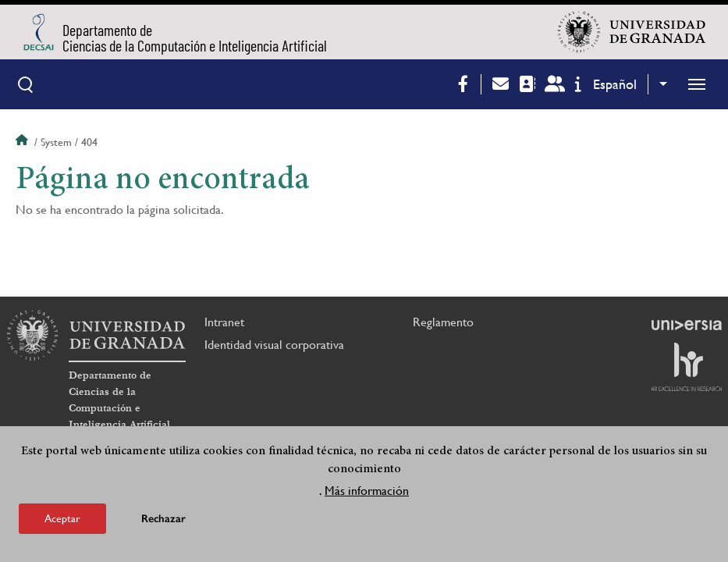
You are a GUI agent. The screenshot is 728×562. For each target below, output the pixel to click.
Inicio (23, 142)
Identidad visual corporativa (274, 345)
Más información (367, 491)
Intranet (224, 322)
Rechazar (163, 519)
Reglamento (443, 322)
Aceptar (62, 518)
